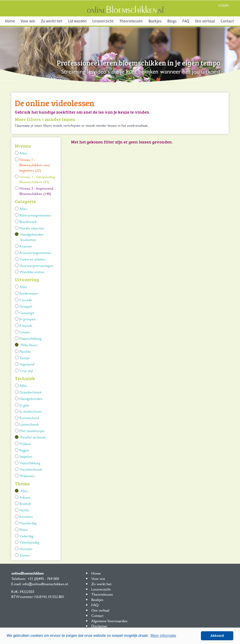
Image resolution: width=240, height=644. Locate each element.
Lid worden (77, 21)
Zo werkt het (52, 21)
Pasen (24, 529)
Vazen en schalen (32, 259)
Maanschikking (30, 338)
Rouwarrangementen (35, 252)
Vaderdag (26, 536)
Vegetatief (27, 364)
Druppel (26, 306)
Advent (25, 497)
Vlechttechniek (31, 469)
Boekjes (155, 21)
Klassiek (26, 325)
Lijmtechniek (29, 424)
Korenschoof (29, 418)
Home (10, 21)
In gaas (24, 405)
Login (224, 5)
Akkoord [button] (217, 636)
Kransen (26, 246)
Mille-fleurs (29, 345)
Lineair (25, 332)
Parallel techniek (33, 437)
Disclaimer (99, 626)
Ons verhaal (205, 21)
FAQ (186, 21)
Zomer (25, 555)
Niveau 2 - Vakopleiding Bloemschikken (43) (37, 179)
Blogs (172, 21)
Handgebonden (31, 398)
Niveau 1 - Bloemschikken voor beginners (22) (35, 165)
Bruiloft (25, 503)
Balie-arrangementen (35, 215)
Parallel (25, 351)
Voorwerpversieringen (36, 265)
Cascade (26, 300)
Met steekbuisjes (32, 431)
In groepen (28, 319)
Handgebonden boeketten (32, 237)
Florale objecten (32, 228)
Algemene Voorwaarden (109, 621)
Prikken (25, 444)
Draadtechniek (31, 392)
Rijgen (24, 450)
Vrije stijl (26, 370)
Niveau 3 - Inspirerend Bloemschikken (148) (36, 191)
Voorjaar (26, 549)
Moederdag (28, 523)
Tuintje (25, 358)
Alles (23, 153)
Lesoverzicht (103, 21)
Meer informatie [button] (163, 636)
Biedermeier (29, 293)
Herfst (24, 510)
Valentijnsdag (29, 542)
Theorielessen (131, 21)
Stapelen (26, 456)
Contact (227, 21)
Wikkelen (27, 476)
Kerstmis (26, 516)
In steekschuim (31, 411)
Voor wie (28, 21)
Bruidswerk (28, 221)
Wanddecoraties (32, 272)
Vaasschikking (30, 463)
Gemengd (27, 313)
